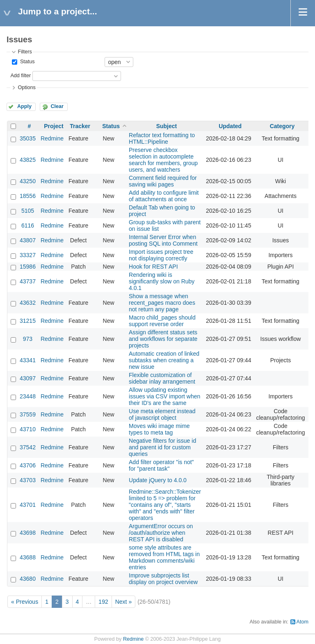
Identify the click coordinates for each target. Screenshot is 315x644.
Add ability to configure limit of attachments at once (164, 196)
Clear (57, 106)
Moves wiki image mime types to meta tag (159, 429)
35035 (28, 138)
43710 (28, 429)
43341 (28, 360)
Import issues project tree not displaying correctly (161, 255)
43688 (28, 557)
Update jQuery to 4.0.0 (158, 480)
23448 (28, 396)
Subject (167, 126)
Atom (302, 622)
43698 (28, 533)
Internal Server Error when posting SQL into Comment (163, 240)
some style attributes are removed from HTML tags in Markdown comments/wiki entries (164, 557)
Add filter (21, 76)
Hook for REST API (153, 267)
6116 (28, 225)
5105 (28, 211)
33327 (28, 255)
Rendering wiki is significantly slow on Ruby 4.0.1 (162, 281)
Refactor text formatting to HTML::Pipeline (162, 138)
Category (282, 126)
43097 (28, 378)
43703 (28, 480)
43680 (28, 579)
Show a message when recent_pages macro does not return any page (162, 303)
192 (103, 602)
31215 (28, 321)
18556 (28, 196)
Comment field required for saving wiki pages (163, 181)
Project (54, 126)
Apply (24, 106)
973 (28, 339)
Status (26, 62)
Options (26, 87)
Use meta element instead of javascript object (162, 414)
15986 (28, 267)
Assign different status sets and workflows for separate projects (163, 339)
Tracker (80, 126)
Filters (25, 52)
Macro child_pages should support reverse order (162, 321)
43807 (28, 240)
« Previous (25, 602)
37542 (28, 447)
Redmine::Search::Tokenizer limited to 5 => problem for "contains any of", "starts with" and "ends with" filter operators (165, 505)
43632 (28, 303)
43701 (28, 505)
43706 (28, 465)
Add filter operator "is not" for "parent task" (161, 465)
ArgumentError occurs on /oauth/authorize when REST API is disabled (161, 533)
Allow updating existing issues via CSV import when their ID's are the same (164, 396)
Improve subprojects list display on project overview (163, 579)
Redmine (52, 138)
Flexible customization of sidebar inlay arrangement (162, 378)
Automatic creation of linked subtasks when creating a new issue (164, 360)
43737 (28, 281)
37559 (28, 414)
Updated (230, 126)
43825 (28, 160)
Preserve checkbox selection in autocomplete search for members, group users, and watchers (163, 160)
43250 (28, 181)
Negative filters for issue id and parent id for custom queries (162, 447)
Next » (123, 602)
